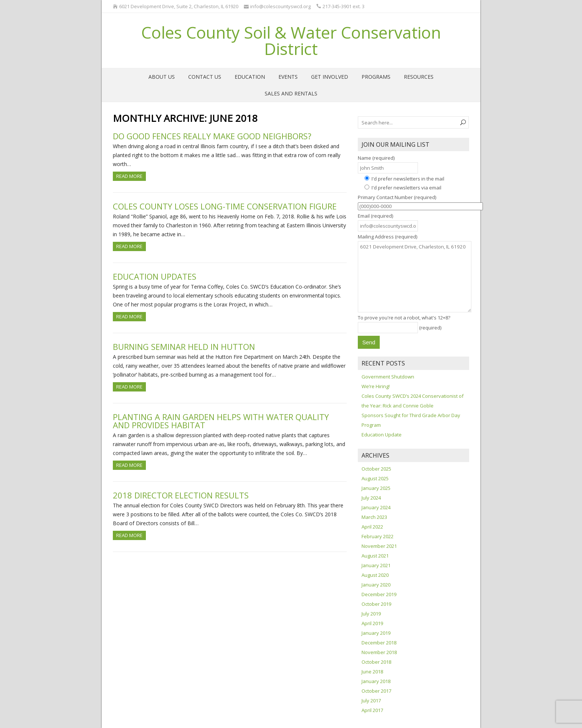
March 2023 (374, 517)
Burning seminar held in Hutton (184, 347)
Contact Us (205, 77)
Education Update (382, 435)
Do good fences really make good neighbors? (212, 136)
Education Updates (155, 276)
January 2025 (376, 488)
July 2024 (371, 498)
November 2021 (379, 546)
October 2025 (376, 469)
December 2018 (379, 643)
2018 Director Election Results (181, 495)
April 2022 (372, 527)
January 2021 (376, 565)
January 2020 (376, 585)
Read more (129, 176)
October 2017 (376, 691)
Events (288, 77)
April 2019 (372, 623)
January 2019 (376, 633)
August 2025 (375, 478)
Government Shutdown (388, 377)
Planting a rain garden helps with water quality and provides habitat (221, 421)
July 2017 (371, 701)
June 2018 (372, 672)
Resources (419, 77)
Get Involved (330, 77)
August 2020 (375, 575)
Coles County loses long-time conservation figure (225, 206)
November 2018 (379, 652)
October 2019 (376, 604)
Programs (376, 77)
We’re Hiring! (376, 386)
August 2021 (375, 556)
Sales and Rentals (291, 93)
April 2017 (372, 710)
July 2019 (371, 614)
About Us (162, 77)
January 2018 (376, 681)
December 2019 (379, 594)
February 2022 (377, 536)
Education (250, 77)
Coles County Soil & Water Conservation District (291, 40)
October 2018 (376, 662)
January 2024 (376, 507)
